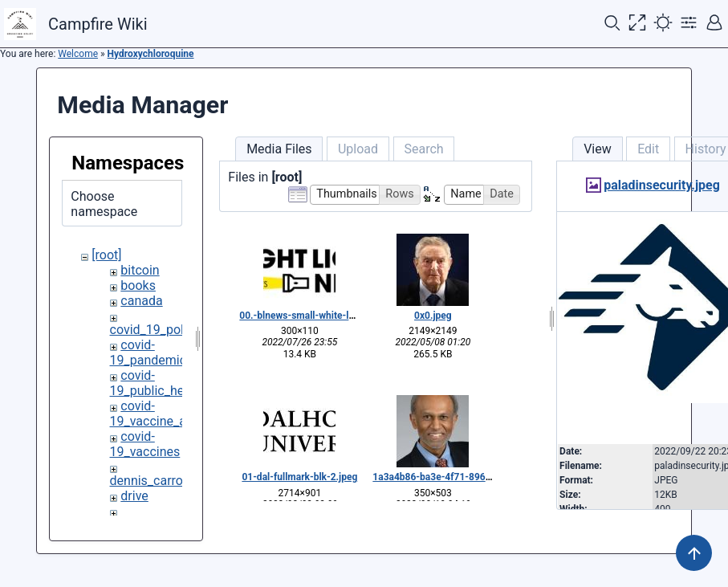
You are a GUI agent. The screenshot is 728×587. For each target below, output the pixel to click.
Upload (358, 149)
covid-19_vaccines (145, 444)
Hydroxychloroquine (151, 54)
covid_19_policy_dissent (179, 330)
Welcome (78, 54)
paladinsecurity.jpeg (662, 185)
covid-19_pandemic (148, 353)
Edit (648, 149)
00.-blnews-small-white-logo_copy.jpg (322, 316)
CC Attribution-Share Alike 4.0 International (590, 565)
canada (141, 301)
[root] (106, 255)
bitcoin (140, 270)
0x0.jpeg (433, 316)
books (138, 285)
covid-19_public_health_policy (177, 383)
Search (423, 149)
